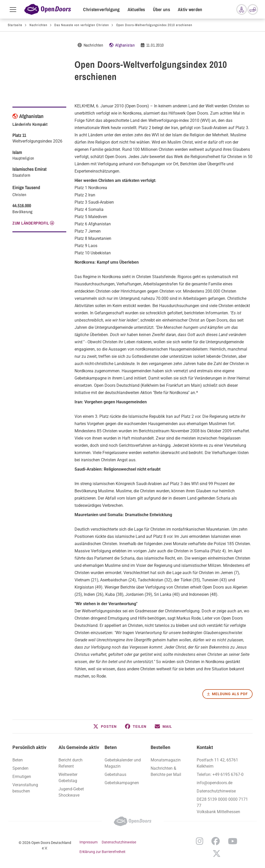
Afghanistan (125, 45)
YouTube (233, 841)
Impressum (89, 842)
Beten (111, 747)
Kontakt (205, 747)
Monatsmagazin (166, 760)
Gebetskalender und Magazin (123, 763)
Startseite (15, 25)
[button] (105, 726)
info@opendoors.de (215, 783)
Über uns (161, 9)
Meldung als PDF (230, 694)
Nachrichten (38, 25)
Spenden (20, 768)
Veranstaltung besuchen (25, 788)
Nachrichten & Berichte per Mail (166, 771)
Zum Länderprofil (31, 223)
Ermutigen (22, 777)
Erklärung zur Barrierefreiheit (102, 852)
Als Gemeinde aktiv (79, 747)
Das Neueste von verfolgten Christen (82, 25)
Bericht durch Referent (71, 763)
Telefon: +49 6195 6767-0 (220, 774)
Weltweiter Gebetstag (68, 778)
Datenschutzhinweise (216, 791)
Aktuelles (136, 9)
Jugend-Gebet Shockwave (71, 792)
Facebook (216, 841)
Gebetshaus (115, 774)
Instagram (200, 841)
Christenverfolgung (101, 9)
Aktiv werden (190, 9)
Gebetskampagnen (122, 783)
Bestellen (160, 747)
